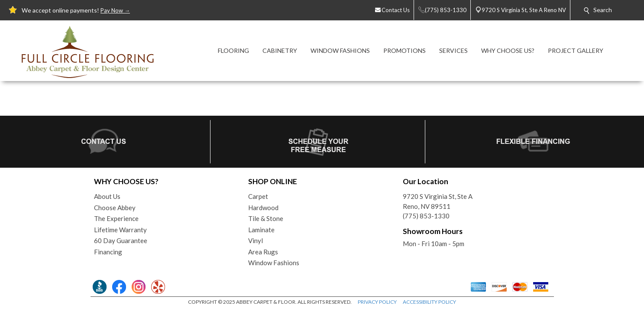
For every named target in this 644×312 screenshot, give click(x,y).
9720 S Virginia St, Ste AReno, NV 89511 (438, 201)
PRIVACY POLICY (377, 302)
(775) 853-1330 (426, 216)
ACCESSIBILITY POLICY (429, 302)
